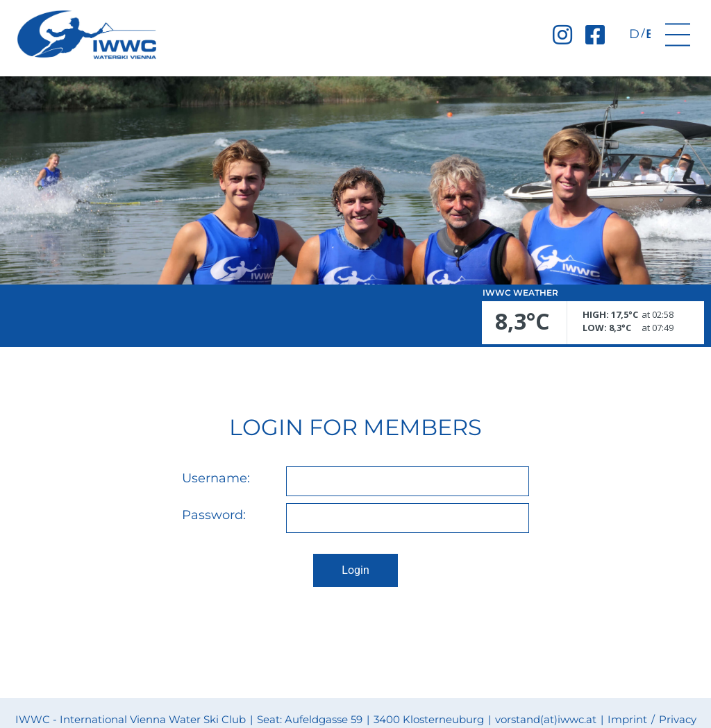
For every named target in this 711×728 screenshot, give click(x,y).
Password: (214, 516)
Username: (216, 479)
